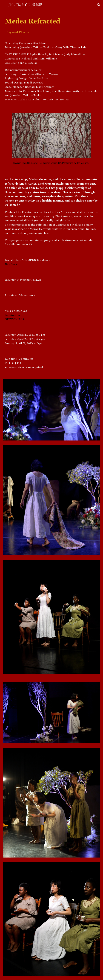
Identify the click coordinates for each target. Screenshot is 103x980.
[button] (4, 5)
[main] (51, 26)
